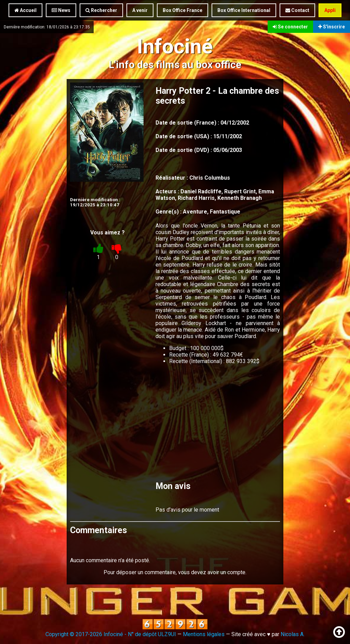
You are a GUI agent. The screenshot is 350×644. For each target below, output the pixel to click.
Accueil (25, 10)
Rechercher (101, 10)
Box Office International (244, 10)
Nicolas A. (293, 634)
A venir (140, 10)
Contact (297, 10)
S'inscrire (332, 27)
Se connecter (290, 27)
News (61, 10)
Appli (330, 10)
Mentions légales (204, 634)
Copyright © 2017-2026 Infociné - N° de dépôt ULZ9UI (111, 634)
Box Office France (183, 10)
